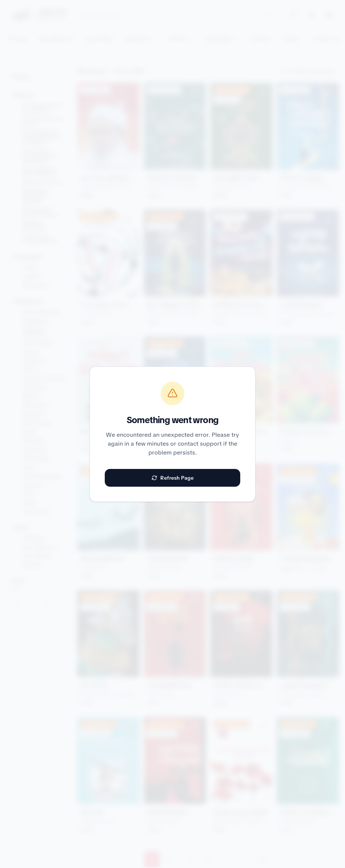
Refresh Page (172, 478)
